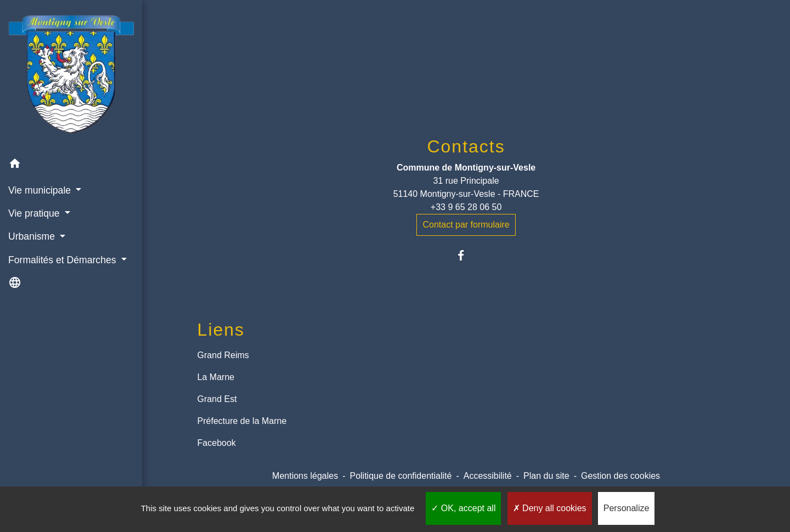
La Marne (216, 377)
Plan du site (546, 476)
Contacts (466, 146)
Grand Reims (223, 355)
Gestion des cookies (620, 476)
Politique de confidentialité (400, 476)
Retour (466, 75)
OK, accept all (463, 508)
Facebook (217, 443)
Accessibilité (488, 476)
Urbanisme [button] (33, 236)
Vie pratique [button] (35, 213)
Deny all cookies (550, 508)
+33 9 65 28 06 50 (466, 207)
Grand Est (217, 399)
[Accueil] (71, 76)
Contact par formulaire (466, 225)
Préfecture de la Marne (242, 421)
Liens (221, 330)
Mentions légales (305, 476)
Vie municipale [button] (41, 190)
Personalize (627, 508)
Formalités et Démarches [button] (63, 260)
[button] (71, 165)
